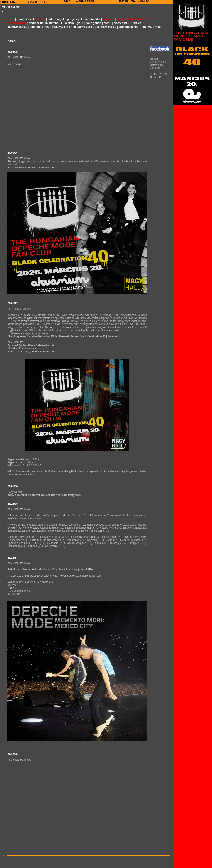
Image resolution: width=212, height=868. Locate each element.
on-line (107, 327)
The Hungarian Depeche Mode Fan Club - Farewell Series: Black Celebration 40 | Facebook (64, 336)
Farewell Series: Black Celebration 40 (31, 168)
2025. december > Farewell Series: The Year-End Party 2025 (44, 495)
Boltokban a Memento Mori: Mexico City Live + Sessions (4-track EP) (50, 570)
